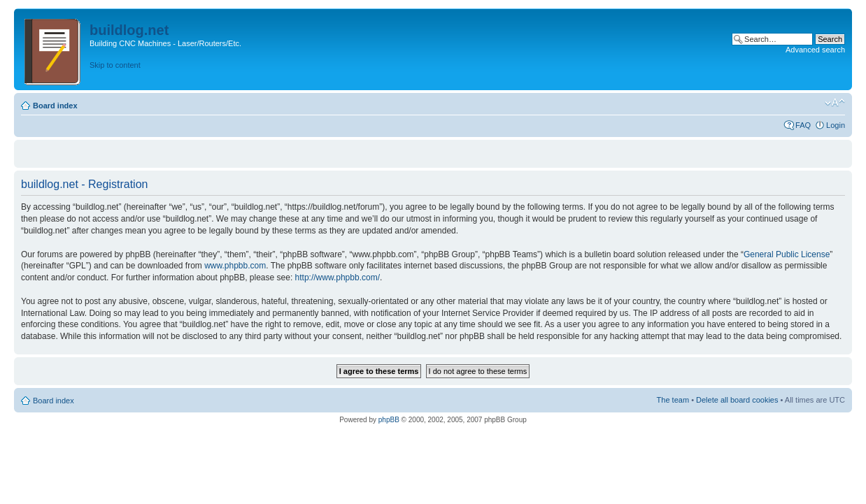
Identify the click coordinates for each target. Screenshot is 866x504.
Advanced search (815, 50)
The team (673, 400)
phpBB (389, 420)
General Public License (787, 254)
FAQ (803, 125)
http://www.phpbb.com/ (338, 278)
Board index (55, 106)
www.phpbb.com (235, 266)
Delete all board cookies (737, 400)
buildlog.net (129, 30)
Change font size (835, 103)
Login (836, 125)
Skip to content (115, 65)
